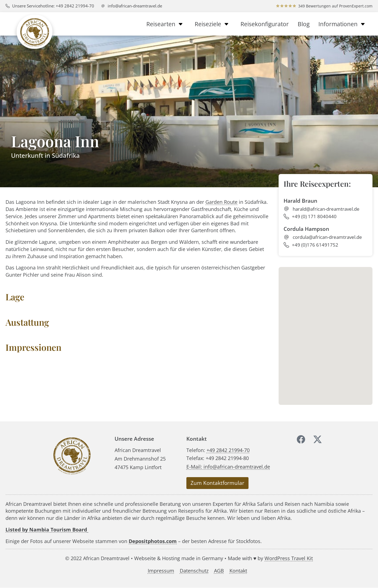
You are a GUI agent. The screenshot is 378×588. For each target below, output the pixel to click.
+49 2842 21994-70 (228, 450)
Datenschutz (194, 571)
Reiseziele (213, 24)
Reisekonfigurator (265, 24)
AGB (219, 571)
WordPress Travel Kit (289, 558)
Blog (304, 24)
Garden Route (221, 202)
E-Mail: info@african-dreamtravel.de (228, 467)
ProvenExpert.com (356, 6)
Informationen (343, 24)
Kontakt (238, 571)
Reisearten (166, 24)
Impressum (161, 571)
